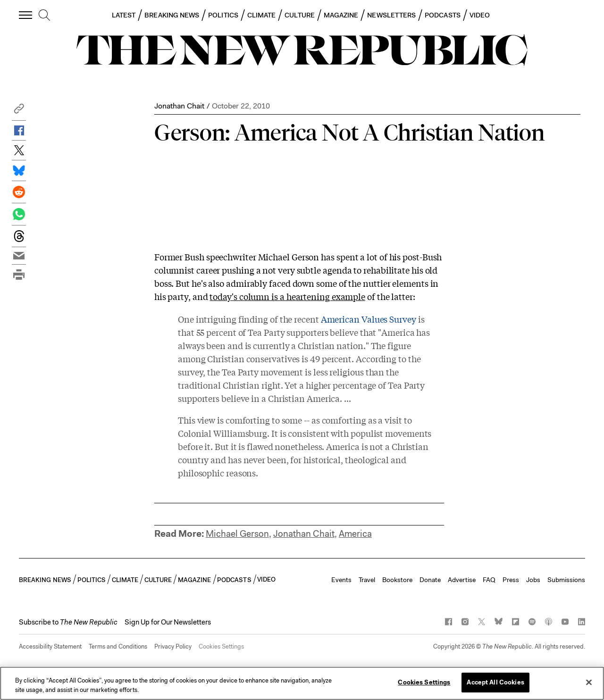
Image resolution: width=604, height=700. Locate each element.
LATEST (124, 15)
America (355, 534)
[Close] (589, 682)
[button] (19, 111)
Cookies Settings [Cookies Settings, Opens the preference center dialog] (424, 682)
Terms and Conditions (118, 646)
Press (511, 580)
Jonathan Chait (179, 106)
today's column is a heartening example (287, 296)
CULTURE (300, 15)
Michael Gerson (237, 534)
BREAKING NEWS (172, 15)
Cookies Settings (221, 646)
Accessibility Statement (50, 646)
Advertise (462, 580)
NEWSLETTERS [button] (391, 15)
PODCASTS (443, 15)
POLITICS (223, 15)
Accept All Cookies (495, 682)
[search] (44, 16)
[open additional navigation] (26, 15)
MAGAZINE (341, 15)
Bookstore (397, 580)
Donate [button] (430, 580)
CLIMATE (262, 15)
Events (341, 580)
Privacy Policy (173, 646)
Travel (367, 580)
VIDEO (480, 15)
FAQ (489, 580)
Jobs (533, 580)
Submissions (566, 580)
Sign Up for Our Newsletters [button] (168, 622)
